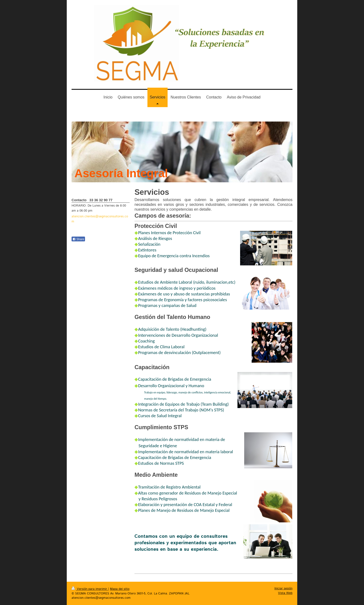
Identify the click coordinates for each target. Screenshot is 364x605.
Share (78, 239)
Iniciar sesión (283, 589)
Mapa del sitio (120, 589)
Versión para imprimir (90, 589)
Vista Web (285, 593)
